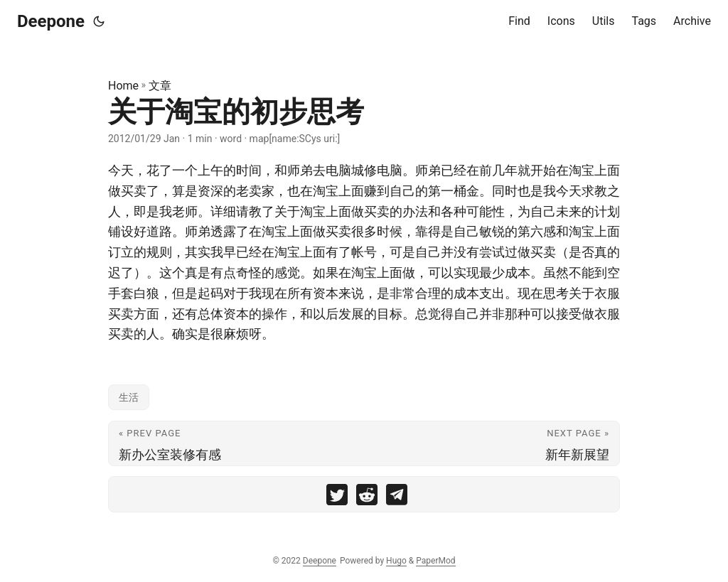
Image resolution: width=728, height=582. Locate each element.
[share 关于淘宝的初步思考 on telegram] (397, 498)
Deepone (51, 21)
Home (123, 86)
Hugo (396, 561)
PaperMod (435, 561)
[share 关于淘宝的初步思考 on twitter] (337, 498)
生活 (129, 397)
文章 (160, 86)
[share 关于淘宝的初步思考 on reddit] (367, 498)
